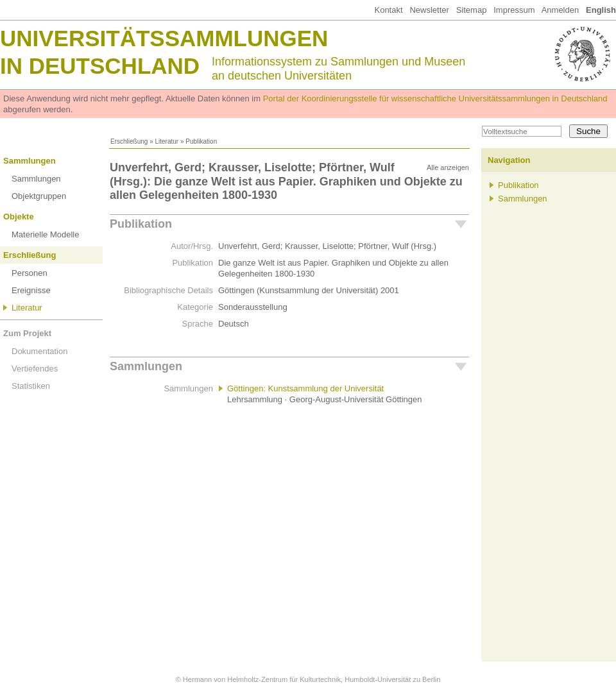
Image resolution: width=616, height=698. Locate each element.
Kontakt (388, 10)
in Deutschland (100, 66)
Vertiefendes (35, 369)
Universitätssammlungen (164, 38)
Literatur (167, 141)
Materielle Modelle (46, 234)
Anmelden (560, 10)
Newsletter (429, 10)
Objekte (19, 217)
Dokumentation (39, 351)
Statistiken (31, 386)
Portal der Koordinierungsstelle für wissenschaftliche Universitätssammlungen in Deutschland (435, 98)
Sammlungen (30, 161)
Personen (30, 273)
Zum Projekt (27, 333)
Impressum (514, 10)
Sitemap (472, 10)
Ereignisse (31, 290)
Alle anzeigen (448, 167)
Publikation (141, 224)
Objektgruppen (39, 196)
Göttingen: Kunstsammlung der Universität (305, 388)
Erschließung (129, 141)
